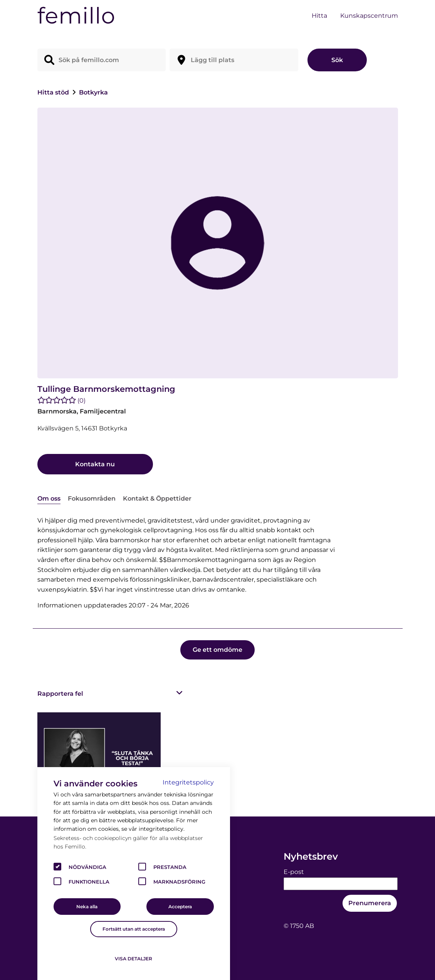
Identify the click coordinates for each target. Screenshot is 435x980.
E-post (294, 872)
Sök (337, 60)
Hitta (319, 16)
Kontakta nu (95, 464)
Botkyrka (93, 92)
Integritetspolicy (188, 782)
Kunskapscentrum (369, 16)
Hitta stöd (54, 92)
